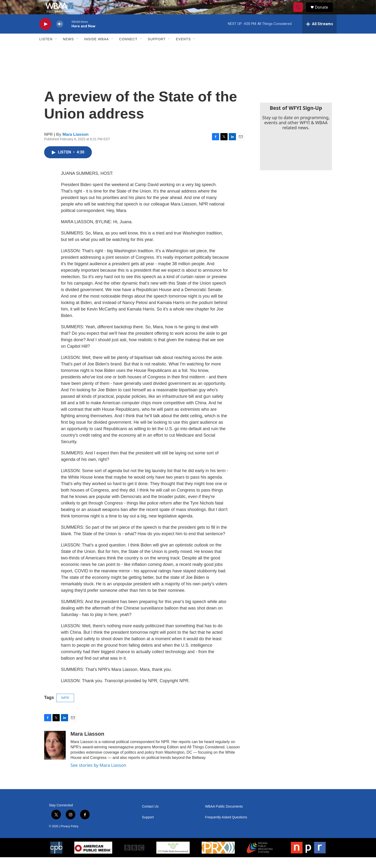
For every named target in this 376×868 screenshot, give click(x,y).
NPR (65, 709)
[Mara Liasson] (55, 756)
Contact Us (150, 817)
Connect (128, 50)
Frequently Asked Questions (226, 828)
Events (183, 50)
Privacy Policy (70, 837)
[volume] (60, 35)
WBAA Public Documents (224, 817)
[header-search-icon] (300, 13)
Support (157, 50)
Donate (324, 13)
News (68, 50)
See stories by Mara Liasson (98, 776)
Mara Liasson (76, 145)
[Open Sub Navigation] (56, 50)
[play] (45, 35)
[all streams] (320, 35)
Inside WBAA (97, 50)
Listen (46, 50)
